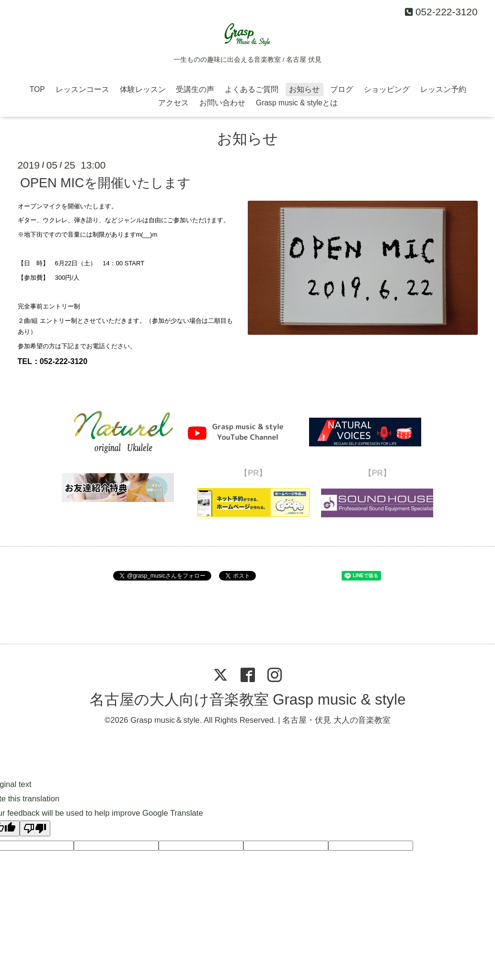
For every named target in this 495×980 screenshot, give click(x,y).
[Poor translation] (35, 828)
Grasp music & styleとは (297, 103)
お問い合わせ (222, 103)
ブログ (342, 89)
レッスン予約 (443, 89)
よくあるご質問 (252, 89)
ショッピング (387, 89)
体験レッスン (143, 89)
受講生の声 (195, 89)
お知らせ (304, 89)
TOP (37, 89)
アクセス (173, 103)
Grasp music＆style (165, 720)
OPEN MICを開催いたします (105, 183)
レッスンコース (82, 89)
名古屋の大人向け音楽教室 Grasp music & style (248, 700)
